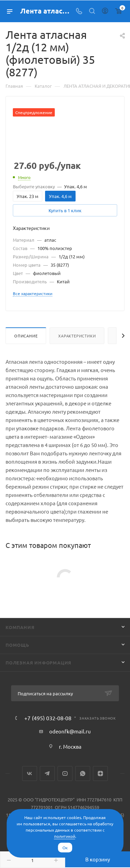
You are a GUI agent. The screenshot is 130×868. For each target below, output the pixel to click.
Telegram (47, 774)
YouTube (65, 774)
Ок (65, 848)
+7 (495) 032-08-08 (48, 718)
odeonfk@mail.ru (70, 731)
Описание (26, 336)
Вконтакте (30, 774)
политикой (65, 836)
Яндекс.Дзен (100, 774)
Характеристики (77, 336)
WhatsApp (83, 774)
